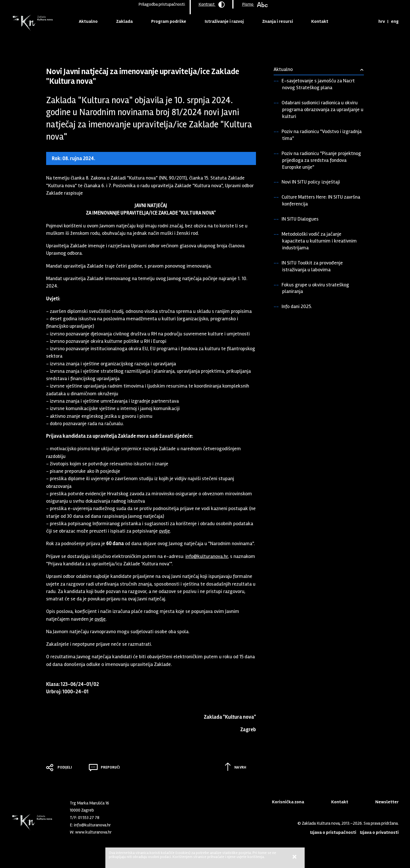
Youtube (141, 831)
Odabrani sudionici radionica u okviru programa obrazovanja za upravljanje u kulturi (322, 109)
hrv (382, 21)
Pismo (255, 4)
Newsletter (387, 802)
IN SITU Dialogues (300, 219)
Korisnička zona (288, 802)
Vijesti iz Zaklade (105, 44)
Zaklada (124, 21)
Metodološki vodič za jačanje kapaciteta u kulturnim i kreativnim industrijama (319, 241)
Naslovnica (56, 44)
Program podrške (169, 21)
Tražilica (369, 21)
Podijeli (65, 767)
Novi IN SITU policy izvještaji (311, 182)
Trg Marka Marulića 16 (89, 803)
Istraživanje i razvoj (224, 21)
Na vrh (240, 767)
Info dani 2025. (297, 306)
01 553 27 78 (89, 818)
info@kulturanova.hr (207, 556)
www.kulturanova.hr (93, 832)
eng (395, 21)
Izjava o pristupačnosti (333, 832)
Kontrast (212, 5)
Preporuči (110, 767)
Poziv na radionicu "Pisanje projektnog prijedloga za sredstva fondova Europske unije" (321, 160)
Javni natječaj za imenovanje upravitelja (158, 44)
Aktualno (88, 21)
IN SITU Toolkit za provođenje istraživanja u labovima (312, 266)
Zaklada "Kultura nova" (32, 23)
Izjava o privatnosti (379, 832)
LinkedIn (132, 831)
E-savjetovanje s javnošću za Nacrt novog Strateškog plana (318, 84)
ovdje (164, 531)
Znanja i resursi (278, 21)
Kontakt (320, 21)
